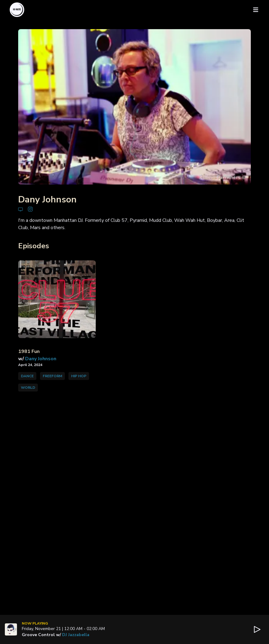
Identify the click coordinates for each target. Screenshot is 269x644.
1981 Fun (29, 351)
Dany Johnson (41, 359)
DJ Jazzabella (76, 635)
